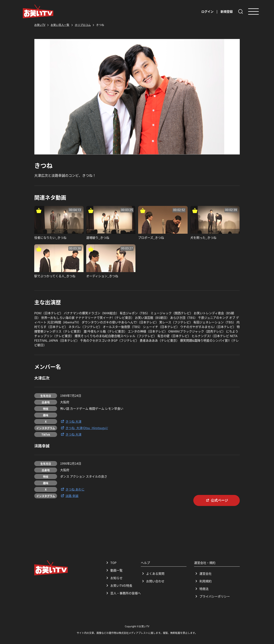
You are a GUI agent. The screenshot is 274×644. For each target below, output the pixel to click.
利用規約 (203, 581)
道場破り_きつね (98, 237)
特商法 (201, 589)
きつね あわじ (72, 489)
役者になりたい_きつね (50, 237)
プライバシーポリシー (212, 596)
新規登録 (227, 11)
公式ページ (217, 500)
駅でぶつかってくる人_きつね (55, 276)
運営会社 (203, 573)
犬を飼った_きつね (203, 237)
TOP (111, 563)
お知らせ (114, 578)
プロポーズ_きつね (151, 237)
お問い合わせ (153, 581)
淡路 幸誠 (69, 496)
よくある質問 (153, 573)
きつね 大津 (71, 421)
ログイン (207, 11)
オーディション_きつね (102, 276)
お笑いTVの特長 (119, 585)
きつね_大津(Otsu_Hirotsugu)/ (84, 428)
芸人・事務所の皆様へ (123, 593)
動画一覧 (114, 570)
